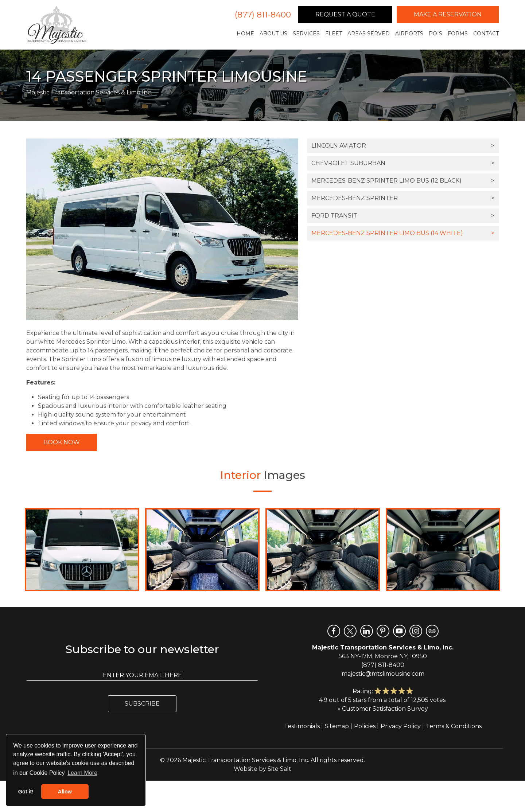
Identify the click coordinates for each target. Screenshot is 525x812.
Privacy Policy (401, 726)
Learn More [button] (82, 773)
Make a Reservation (448, 14)
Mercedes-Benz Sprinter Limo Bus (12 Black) (403, 181)
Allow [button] (65, 792)
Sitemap (337, 726)
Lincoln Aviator (403, 146)
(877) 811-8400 (263, 15)
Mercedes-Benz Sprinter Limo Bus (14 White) (403, 233)
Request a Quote (345, 14)
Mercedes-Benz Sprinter (403, 198)
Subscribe (142, 704)
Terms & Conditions (454, 726)
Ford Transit (403, 216)
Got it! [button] (26, 792)
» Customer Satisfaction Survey (383, 709)
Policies (365, 726)
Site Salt (279, 769)
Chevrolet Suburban (403, 163)
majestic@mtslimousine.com (383, 674)
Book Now (62, 442)
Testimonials (302, 726)
